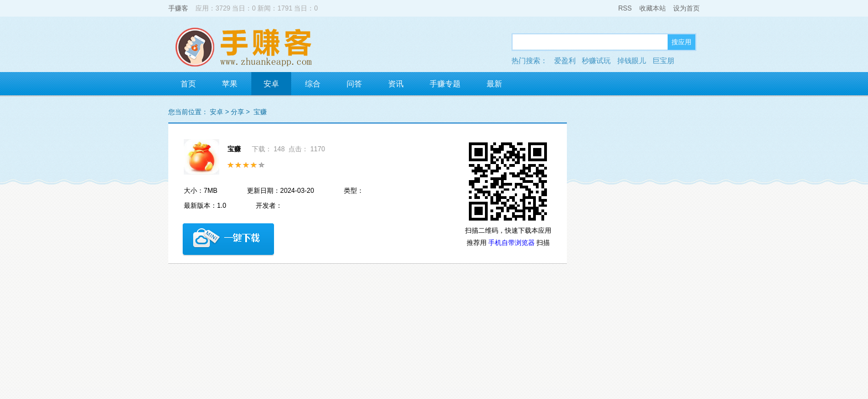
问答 (354, 84)
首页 (188, 84)
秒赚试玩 (596, 61)
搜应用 (681, 42)
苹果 (230, 84)
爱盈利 (565, 61)
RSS (625, 8)
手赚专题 (445, 84)
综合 (313, 84)
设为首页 (686, 8)
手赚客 (178, 8)
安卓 (271, 84)
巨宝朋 (663, 61)
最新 (494, 84)
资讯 (396, 84)
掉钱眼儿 (632, 61)
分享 (237, 112)
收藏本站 (653, 8)
